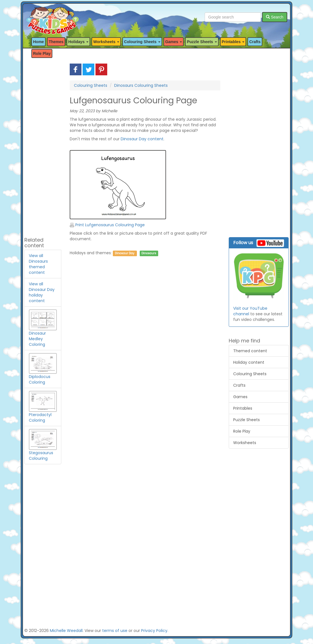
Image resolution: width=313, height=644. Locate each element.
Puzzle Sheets (247, 420)
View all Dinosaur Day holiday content (42, 292)
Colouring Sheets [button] (142, 42)
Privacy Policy (154, 631)
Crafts (255, 42)
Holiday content (249, 362)
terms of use (115, 631)
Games (240, 397)
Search (275, 17)
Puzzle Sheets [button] (202, 42)
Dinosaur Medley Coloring (43, 332)
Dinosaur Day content (142, 139)
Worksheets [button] (106, 42)
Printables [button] (233, 42)
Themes (56, 42)
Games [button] (174, 42)
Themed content (250, 351)
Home (38, 42)
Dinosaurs (149, 253)
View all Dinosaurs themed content (38, 264)
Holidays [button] (78, 42)
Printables (243, 408)
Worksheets (245, 443)
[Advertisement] (43, 148)
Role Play (42, 53)
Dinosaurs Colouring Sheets (141, 85)
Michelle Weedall (66, 631)
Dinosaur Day (125, 253)
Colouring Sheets (91, 85)
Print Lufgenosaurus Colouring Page (107, 225)
